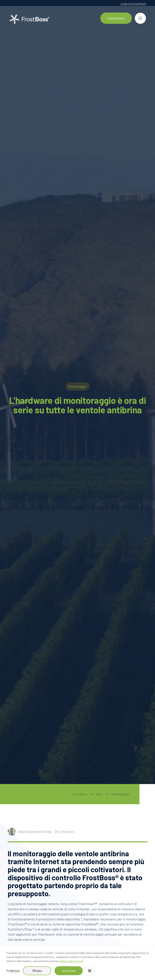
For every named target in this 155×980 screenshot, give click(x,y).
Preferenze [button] (13, 971)
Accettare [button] (69, 971)
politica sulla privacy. (71, 961)
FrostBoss (80, 794)
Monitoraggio (120, 794)
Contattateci (116, 18)
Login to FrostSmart (134, 4)
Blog (99, 794)
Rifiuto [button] (37, 971)
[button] (90, 971)
